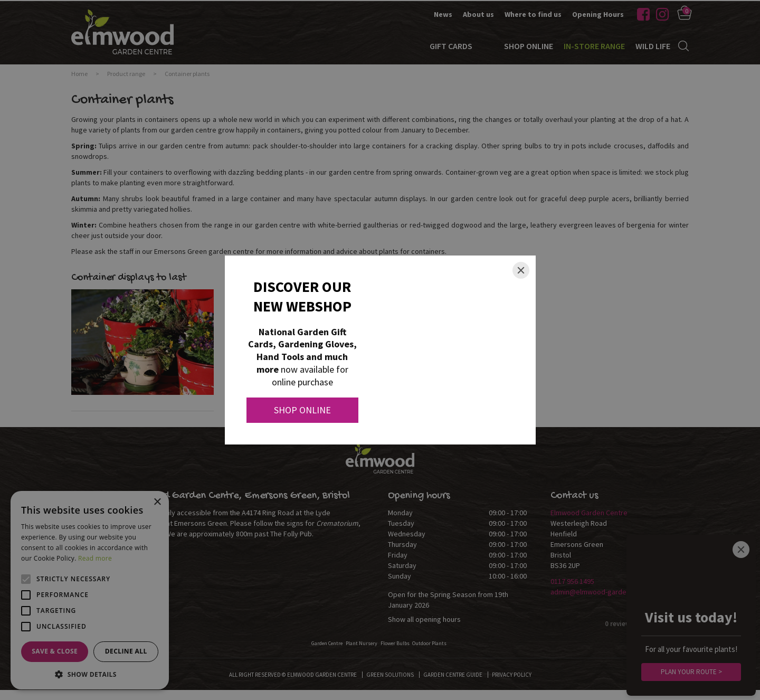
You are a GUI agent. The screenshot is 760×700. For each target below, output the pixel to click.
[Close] (521, 270)
